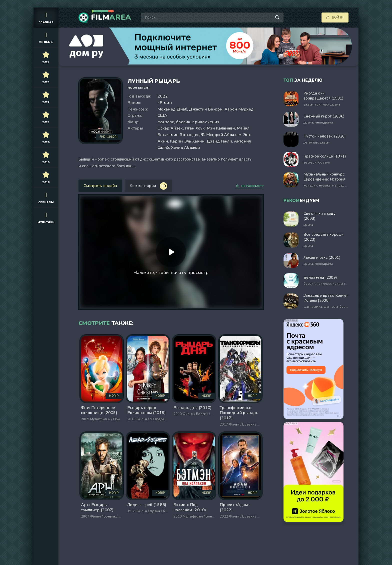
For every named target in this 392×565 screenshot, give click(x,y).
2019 (46, 157)
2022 (46, 97)
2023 (46, 77)
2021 (46, 117)
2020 (46, 137)
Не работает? (250, 186)
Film (111, 17)
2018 (46, 177)
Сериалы (46, 197)
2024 (46, 57)
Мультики (46, 217)
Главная (46, 17)
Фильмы (46, 37)
